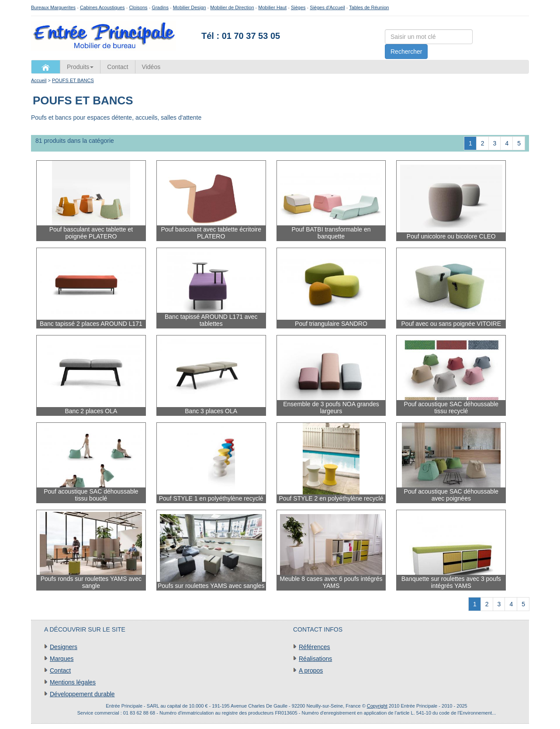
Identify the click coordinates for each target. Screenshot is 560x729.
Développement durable (82, 694)
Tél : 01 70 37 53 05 (241, 36)
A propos (311, 670)
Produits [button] (80, 67)
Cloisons (138, 7)
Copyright (377, 706)
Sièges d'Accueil (327, 7)
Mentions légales (73, 682)
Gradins (160, 7)
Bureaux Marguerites (53, 7)
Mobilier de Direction (232, 7)
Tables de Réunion (369, 7)
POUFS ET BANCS (73, 80)
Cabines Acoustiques (102, 7)
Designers (64, 647)
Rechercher (406, 52)
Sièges (298, 7)
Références (315, 647)
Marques (62, 659)
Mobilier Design (190, 7)
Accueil (39, 80)
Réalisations (315, 659)
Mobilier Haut (272, 7)
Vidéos (151, 67)
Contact (118, 67)
